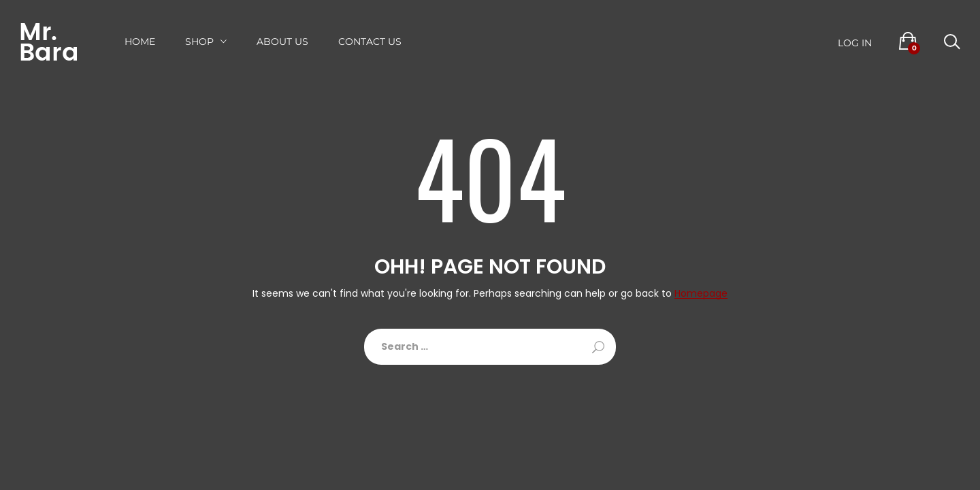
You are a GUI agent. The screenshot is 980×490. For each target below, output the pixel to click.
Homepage (701, 294)
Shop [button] (199, 42)
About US (282, 42)
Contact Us (370, 42)
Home (140, 42)
